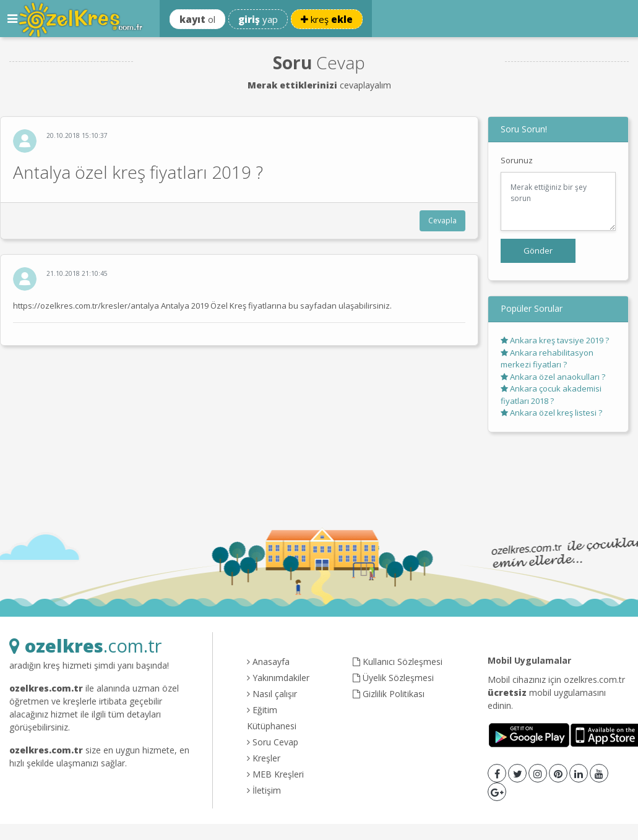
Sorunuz (517, 160)
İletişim (264, 790)
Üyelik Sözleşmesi (393, 678)
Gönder (538, 251)
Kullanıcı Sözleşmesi (398, 662)
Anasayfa (268, 662)
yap (258, 19)
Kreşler (264, 758)
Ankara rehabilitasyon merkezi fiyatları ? (547, 359)
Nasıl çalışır (272, 694)
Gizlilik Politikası (389, 694)
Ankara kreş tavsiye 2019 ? (555, 340)
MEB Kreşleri (275, 774)
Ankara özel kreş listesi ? (551, 413)
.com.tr (85, 645)
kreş (327, 19)
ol (197, 19)
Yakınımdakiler (278, 678)
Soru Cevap (273, 742)
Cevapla (442, 221)
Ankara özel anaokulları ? (553, 377)
